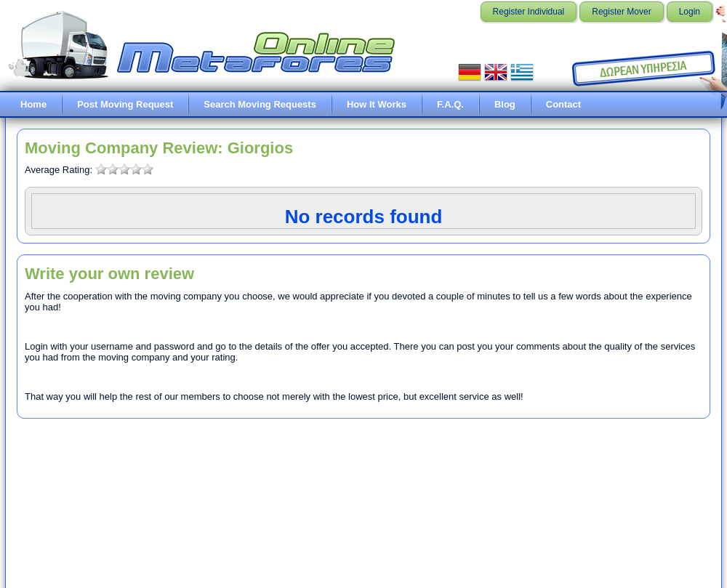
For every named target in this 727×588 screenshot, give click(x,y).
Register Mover (621, 12)
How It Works (377, 104)
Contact (563, 104)
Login (690, 12)
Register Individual (529, 12)
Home (33, 104)
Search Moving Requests (260, 104)
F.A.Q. (450, 104)
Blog (505, 104)
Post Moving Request (125, 104)
